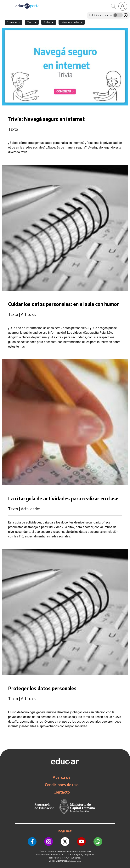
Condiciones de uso (62, 785)
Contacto (62, 792)
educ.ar (44, 852)
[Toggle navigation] (3, 2)
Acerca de (62, 777)
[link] (123, 6)
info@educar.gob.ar (75, 861)
